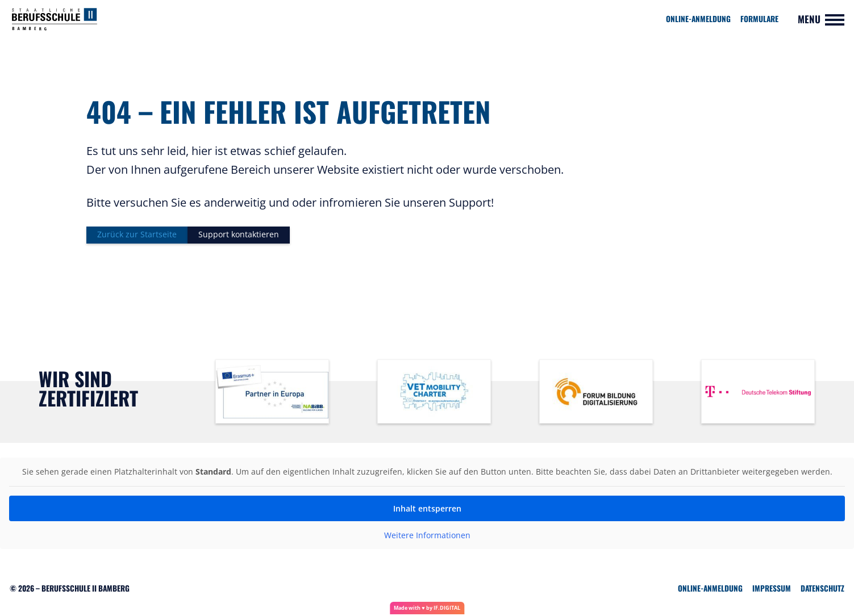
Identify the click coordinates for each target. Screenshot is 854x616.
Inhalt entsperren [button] (427, 510)
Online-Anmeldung (698, 19)
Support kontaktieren (245, 236)
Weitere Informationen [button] (427, 537)
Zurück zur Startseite (139, 236)
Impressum (772, 590)
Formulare (759, 19)
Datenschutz (822, 590)
